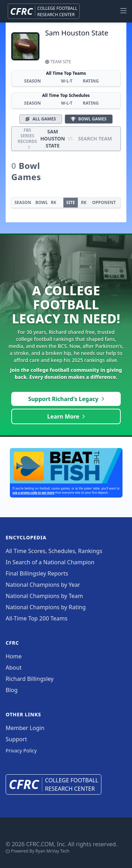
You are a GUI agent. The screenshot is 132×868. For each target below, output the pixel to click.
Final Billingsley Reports (37, 573)
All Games (40, 119)
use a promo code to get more (34, 492)
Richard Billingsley (30, 679)
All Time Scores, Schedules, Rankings (54, 551)
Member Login (25, 728)
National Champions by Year (43, 585)
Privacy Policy (21, 751)
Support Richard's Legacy (66, 399)
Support (16, 739)
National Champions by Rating (46, 607)
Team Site (58, 62)
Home (14, 656)
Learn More (66, 416)
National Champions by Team (44, 596)
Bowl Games (89, 119)
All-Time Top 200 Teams (37, 618)
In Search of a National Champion (50, 562)
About (14, 668)
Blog (12, 690)
